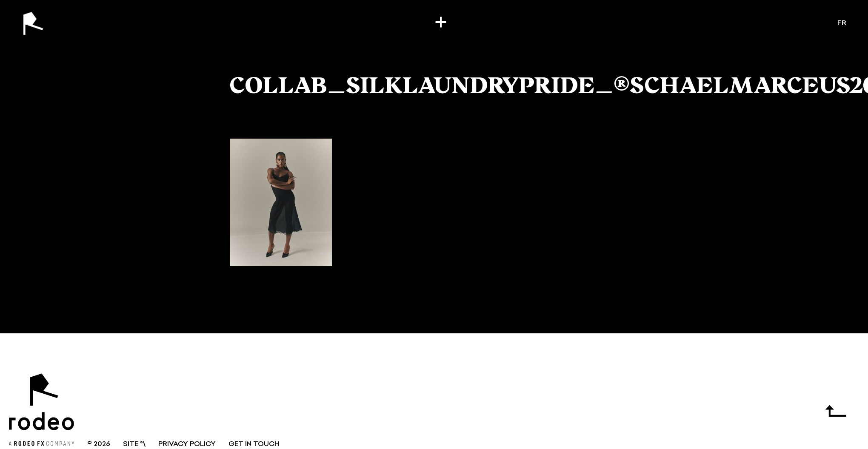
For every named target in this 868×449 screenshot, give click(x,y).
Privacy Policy (187, 444)
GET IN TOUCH (254, 444)
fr (842, 23)
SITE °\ (134, 444)
